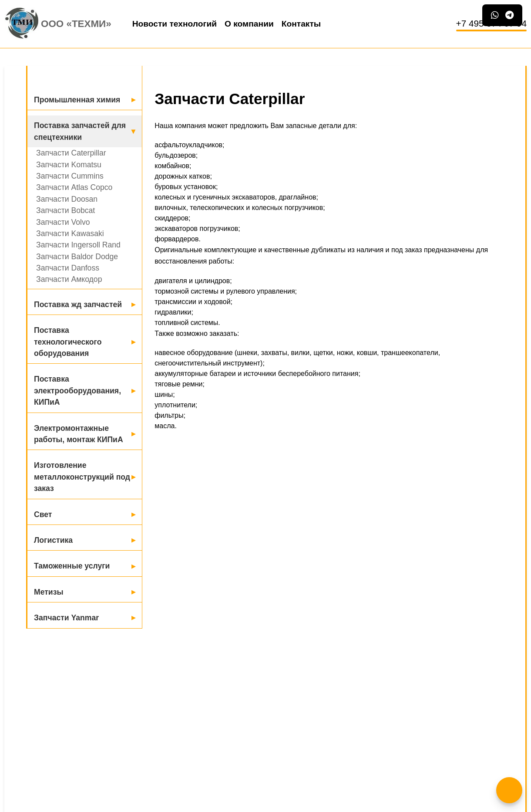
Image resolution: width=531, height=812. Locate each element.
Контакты (301, 24)
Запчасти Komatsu (69, 165)
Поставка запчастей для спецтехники (80, 131)
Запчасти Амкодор (69, 279)
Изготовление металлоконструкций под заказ (82, 477)
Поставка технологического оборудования (68, 342)
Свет (43, 514)
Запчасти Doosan (67, 199)
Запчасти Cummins (70, 176)
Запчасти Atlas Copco (74, 187)
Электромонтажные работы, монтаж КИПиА (79, 434)
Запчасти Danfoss (68, 268)
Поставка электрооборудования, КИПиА (77, 391)
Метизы (49, 592)
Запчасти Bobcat (66, 210)
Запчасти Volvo (63, 222)
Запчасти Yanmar (66, 618)
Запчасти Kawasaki (70, 233)
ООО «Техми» (76, 24)
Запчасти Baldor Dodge (77, 257)
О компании (249, 24)
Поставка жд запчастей (78, 304)
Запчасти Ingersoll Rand (78, 245)
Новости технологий (175, 24)
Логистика (53, 540)
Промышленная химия (77, 100)
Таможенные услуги (72, 566)
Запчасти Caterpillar (71, 153)
